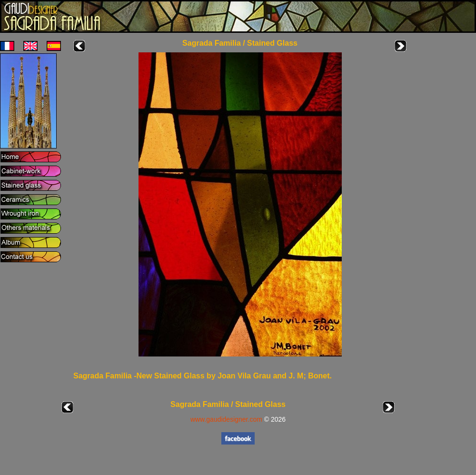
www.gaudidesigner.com (226, 419)
